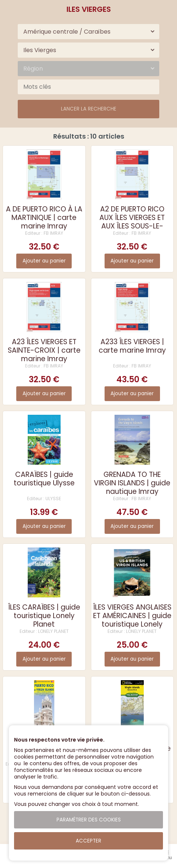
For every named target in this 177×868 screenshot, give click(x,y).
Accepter (88, 841)
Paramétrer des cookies (89, 820)
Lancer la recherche (89, 109)
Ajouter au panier (44, 261)
